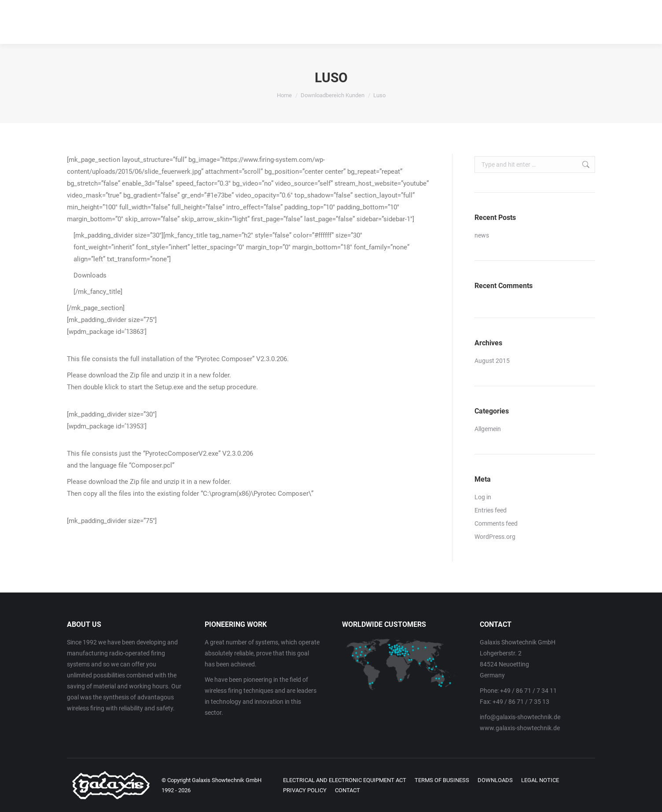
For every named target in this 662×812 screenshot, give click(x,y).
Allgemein (488, 429)
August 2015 (492, 361)
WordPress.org (495, 537)
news (482, 235)
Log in (483, 497)
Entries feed (491, 510)
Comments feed (496, 523)
